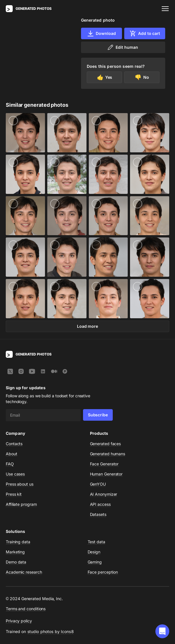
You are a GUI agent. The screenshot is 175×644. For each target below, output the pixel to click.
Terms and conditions (26, 609)
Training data (18, 542)
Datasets (98, 514)
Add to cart (145, 33)
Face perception (103, 572)
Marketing (15, 552)
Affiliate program (21, 504)
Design (94, 552)
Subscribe (98, 415)
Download (101, 33)
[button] (162, 631)
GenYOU (98, 484)
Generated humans (108, 454)
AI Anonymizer (104, 494)
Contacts (14, 444)
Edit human (122, 47)
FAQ (10, 464)
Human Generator (106, 474)
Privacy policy (19, 621)
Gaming (95, 562)
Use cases (15, 474)
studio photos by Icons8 (51, 631)
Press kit (14, 494)
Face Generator (104, 464)
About (12, 454)
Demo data (16, 562)
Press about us (20, 484)
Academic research (24, 572)
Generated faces (106, 444)
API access (100, 504)
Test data (96, 542)
